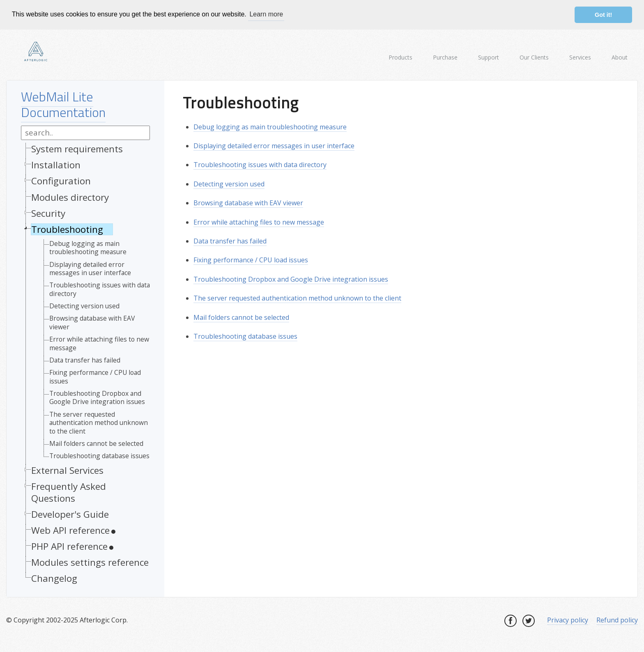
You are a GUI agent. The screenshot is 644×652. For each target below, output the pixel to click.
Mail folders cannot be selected (96, 443)
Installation (56, 164)
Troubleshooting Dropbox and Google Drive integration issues (97, 397)
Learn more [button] (266, 14)
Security (48, 212)
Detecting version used (84, 305)
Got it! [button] (603, 15)
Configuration (61, 180)
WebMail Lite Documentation (63, 103)
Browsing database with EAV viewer (92, 322)
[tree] (85, 365)
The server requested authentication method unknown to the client (99, 422)
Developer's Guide (70, 513)
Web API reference (70, 530)
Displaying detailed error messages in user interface (90, 268)
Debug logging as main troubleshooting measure (88, 247)
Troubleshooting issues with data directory (100, 289)
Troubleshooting (67, 228)
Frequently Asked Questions (69, 491)
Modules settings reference (90, 562)
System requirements (77, 148)
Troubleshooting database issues (99, 455)
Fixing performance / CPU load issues (95, 376)
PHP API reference (69, 546)
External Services (67, 469)
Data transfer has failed (85, 359)
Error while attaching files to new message (99, 343)
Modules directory (70, 196)
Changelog (54, 578)
